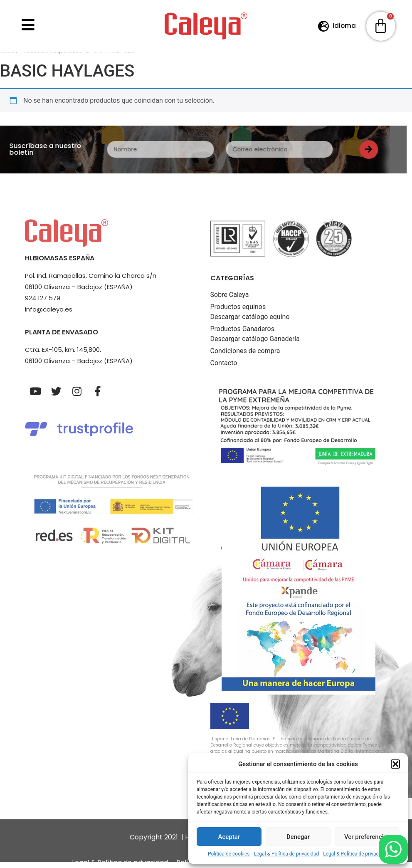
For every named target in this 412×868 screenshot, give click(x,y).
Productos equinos (238, 313)
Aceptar (229, 837)
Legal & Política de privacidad (287, 854)
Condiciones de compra (245, 357)
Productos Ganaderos (242, 335)
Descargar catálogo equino (250, 323)
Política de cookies (229, 854)
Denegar (298, 837)
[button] (395, 764)
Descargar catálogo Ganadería (255, 345)
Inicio (7, 57)
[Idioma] (324, 26)
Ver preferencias (367, 837)
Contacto (224, 369)
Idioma (344, 26)
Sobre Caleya (230, 301)
